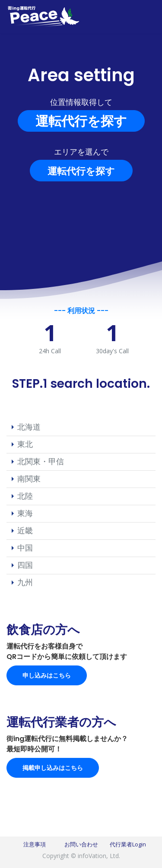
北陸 (25, 496)
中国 (25, 548)
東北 (25, 444)
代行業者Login (128, 844)
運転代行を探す (81, 121)
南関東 (29, 478)
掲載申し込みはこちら (53, 768)
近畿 (25, 530)
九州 (25, 582)
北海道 (29, 427)
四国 (25, 565)
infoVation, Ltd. (99, 856)
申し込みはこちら (47, 675)
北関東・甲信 (41, 461)
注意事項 (35, 844)
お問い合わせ (81, 844)
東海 (25, 513)
